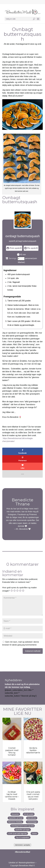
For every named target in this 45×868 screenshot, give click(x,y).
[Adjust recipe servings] (21, 259)
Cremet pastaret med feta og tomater (12, 752)
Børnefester (32, 818)
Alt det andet (29, 814)
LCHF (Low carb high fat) (17, 834)
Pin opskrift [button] (31, 248)
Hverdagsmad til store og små (28, 44)
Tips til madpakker (22, 837)
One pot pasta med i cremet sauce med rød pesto (33, 795)
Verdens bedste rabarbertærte (33, 750)
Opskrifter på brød (16, 818)
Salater (34, 834)
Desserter (15, 814)
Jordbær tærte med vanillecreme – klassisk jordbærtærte (12, 797)
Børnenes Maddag (15, 822)
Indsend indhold (33, 651)
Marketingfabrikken (27, 863)
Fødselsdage (32, 822)
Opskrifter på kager (22, 830)
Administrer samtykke (22, 845)
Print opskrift (14, 248)
